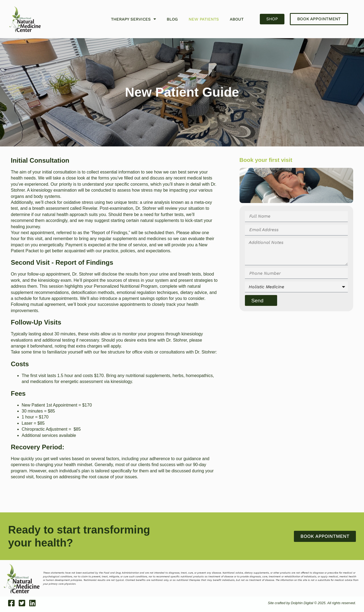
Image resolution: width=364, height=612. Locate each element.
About (237, 19)
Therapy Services (133, 19)
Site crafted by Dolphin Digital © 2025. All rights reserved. (311, 603)
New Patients (204, 19)
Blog (172, 19)
